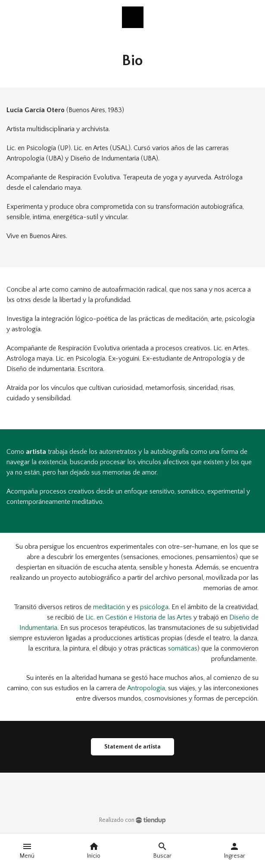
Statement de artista (132, 747)
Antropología (146, 688)
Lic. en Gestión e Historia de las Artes (139, 617)
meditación (109, 607)
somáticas (183, 648)
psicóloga (154, 607)
